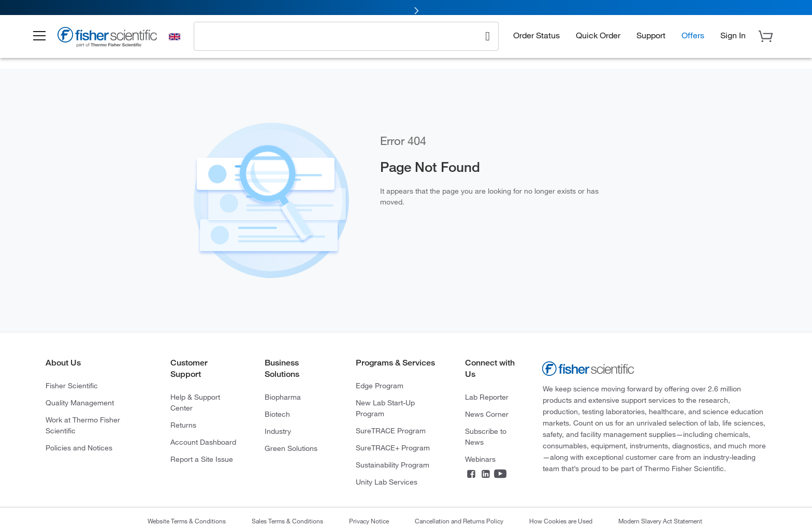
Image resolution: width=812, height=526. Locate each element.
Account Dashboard (203, 442)
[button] (47, 40)
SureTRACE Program (391, 430)
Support (651, 39)
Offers (693, 39)
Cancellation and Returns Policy (459, 521)
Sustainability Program (393, 465)
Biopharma (283, 397)
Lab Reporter (487, 397)
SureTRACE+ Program (393, 448)
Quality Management (80, 403)
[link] (406, 9)
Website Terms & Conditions (187, 521)
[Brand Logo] (115, 42)
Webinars (480, 459)
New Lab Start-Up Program (385, 408)
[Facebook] (471, 475)
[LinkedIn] (486, 475)
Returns (183, 425)
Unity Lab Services (387, 482)
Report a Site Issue (202, 459)
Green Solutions (291, 448)
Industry (278, 431)
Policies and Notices (79, 448)
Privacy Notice (369, 521)
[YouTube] (500, 475)
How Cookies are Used (561, 521)
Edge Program (380, 385)
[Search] (488, 39)
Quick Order (598, 39)
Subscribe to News (486, 436)
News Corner (487, 414)
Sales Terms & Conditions (287, 521)
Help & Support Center (195, 402)
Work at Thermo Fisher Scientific (83, 425)
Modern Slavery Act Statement (660, 521)
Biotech (277, 414)
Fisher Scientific (72, 385)
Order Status (536, 39)
